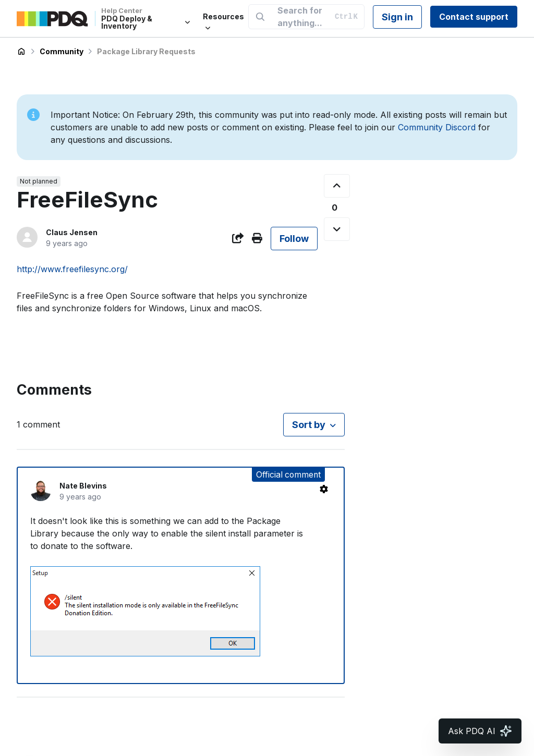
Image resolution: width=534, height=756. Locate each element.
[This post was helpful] (337, 186)
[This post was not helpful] (337, 229)
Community (62, 51)
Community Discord (437, 127)
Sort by (309, 425)
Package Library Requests (146, 51)
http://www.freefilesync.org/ (72, 269)
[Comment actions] (324, 489)
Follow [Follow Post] (294, 239)
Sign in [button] (397, 17)
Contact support (474, 17)
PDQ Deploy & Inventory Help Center (21, 52)
